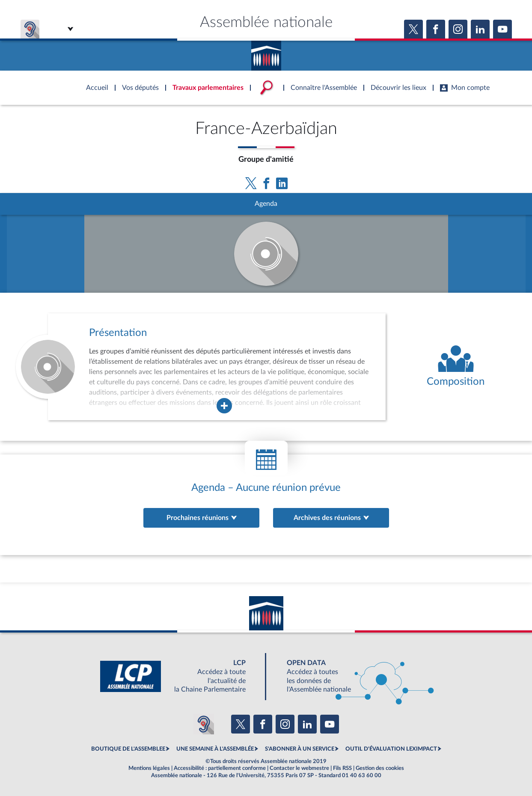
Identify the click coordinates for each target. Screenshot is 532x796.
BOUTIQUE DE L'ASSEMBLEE (128, 749)
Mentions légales (149, 768)
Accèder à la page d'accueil (266, 53)
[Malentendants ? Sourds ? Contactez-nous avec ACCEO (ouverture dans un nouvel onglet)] (204, 724)
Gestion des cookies (380, 768)
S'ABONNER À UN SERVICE (300, 749)
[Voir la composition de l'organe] (456, 367)
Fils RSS (342, 768)
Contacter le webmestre (299, 768)
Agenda (266, 204)
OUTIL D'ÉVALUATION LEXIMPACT (391, 749)
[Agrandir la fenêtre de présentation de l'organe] (224, 406)
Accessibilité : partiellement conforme (220, 768)
